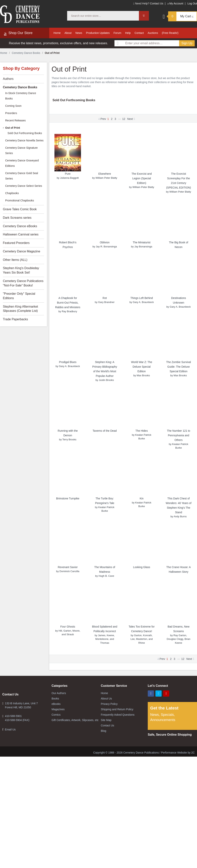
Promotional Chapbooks (20, 200)
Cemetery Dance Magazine (22, 251)
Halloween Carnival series (21, 234)
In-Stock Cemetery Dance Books (21, 96)
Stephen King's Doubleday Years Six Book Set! (21, 270)
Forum (117, 33)
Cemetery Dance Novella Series (24, 140)
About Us (106, 699)
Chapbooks (12, 193)
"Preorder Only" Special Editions (19, 296)
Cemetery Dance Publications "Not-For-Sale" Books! (23, 283)
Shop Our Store (18, 33)
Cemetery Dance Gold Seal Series (22, 176)
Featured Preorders (16, 243)
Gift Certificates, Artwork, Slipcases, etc (75, 720)
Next (131, 119)
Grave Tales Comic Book (20, 209)
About (68, 33)
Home (57, 33)
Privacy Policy (109, 704)
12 (124, 119)
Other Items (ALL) (15, 260)
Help (128, 33)
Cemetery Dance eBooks (20, 226)
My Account (175, 3)
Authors (8, 79)
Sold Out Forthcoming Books (74, 100)
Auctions (153, 33)
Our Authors (59, 693)
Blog (104, 731)
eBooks (56, 704)
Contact (139, 33)
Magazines (58, 709)
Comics (56, 715)
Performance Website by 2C (178, 753)
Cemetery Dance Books (26, 53)
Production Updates (98, 33)
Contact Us (157, 3)
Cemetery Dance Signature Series (21, 150)
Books (55, 699)
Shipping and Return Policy (117, 709)
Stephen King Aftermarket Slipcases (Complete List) (20, 309)
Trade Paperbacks (15, 319)
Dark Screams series (17, 218)
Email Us (10, 729)
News (79, 33)
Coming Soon (13, 106)
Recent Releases (15, 120)
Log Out (192, 3)
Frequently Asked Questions (118, 715)
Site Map (106, 720)
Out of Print (13, 128)
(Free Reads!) (170, 33)
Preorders (11, 113)
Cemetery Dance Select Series (24, 186)
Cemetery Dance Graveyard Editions (22, 163)
